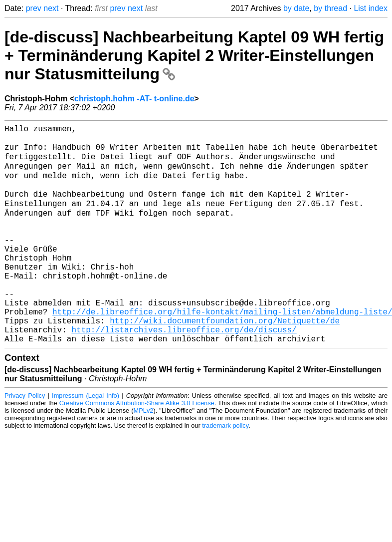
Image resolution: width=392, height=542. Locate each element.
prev (34, 8)
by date (296, 8)
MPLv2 (144, 455)
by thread (330, 8)
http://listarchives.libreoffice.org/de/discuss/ (184, 372)
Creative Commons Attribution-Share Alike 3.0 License (137, 447)
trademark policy (225, 470)
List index (371, 8)
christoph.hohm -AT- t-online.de (134, 99)
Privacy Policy (25, 440)
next (51, 8)
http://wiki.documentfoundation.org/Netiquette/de (225, 361)
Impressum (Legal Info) (86, 440)
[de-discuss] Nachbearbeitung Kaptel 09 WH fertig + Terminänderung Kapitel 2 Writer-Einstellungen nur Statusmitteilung (194, 55)
